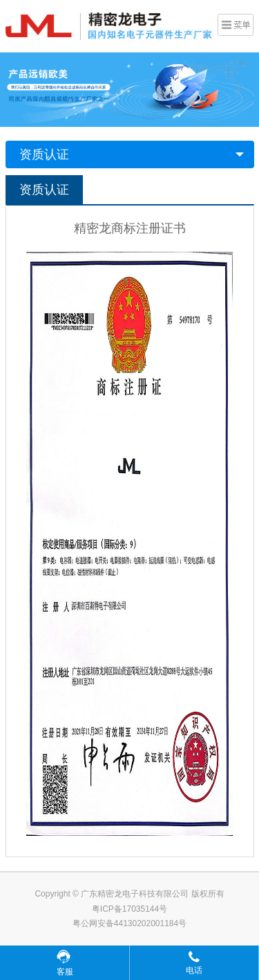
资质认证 (44, 154)
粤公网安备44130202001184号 (129, 923)
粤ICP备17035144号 (129, 909)
